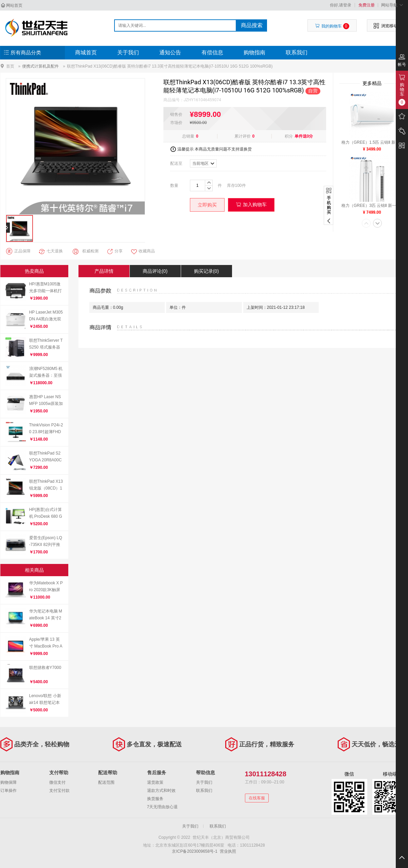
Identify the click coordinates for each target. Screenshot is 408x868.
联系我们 (297, 52)
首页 (10, 66)
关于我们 (128, 52)
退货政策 (155, 782)
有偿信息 (212, 52)
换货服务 (155, 799)
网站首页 (14, 5)
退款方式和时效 (161, 791)
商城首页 (86, 52)
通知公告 (170, 52)
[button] (366, 224)
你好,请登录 (341, 5)
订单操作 (8, 791)
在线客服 (257, 798)
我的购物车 (332, 26)
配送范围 (106, 782)
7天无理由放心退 (163, 807)
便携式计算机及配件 (40, 66)
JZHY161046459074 (202, 100)
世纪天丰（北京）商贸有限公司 (37, 28)
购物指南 (254, 52)
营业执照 (228, 851)
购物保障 (8, 782)
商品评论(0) (155, 271)
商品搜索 (252, 25)
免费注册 (367, 5)
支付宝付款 (59, 791)
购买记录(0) (206, 271)
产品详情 (104, 271)
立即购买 (207, 205)
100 (238, 185)
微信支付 (57, 782)
